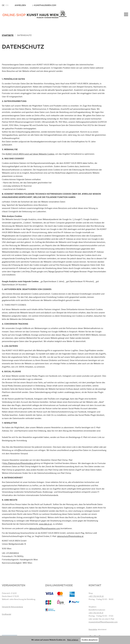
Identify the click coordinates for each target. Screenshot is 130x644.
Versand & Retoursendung (12, 607)
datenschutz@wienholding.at (70, 536)
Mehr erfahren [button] (73, 640)
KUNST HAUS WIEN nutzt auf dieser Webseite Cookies (30, 154)
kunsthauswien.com (44, 5)
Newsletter (93, 629)
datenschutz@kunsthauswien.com (45, 528)
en (7, 5)
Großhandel (6, 614)
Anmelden (20, 5)
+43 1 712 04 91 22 (96, 596)
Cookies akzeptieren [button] (90, 640)
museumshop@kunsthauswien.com (103, 622)
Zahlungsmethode (59, 585)
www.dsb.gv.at (45, 524)
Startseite (8, 35)
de (3, 5)
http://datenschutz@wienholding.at (19, 463)
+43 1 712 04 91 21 (96, 613)
